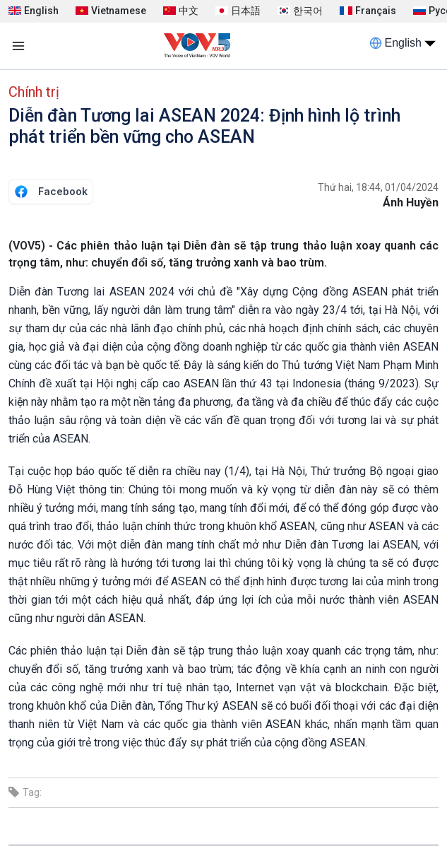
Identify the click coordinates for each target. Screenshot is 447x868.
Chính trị (34, 92)
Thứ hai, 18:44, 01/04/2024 (378, 187)
